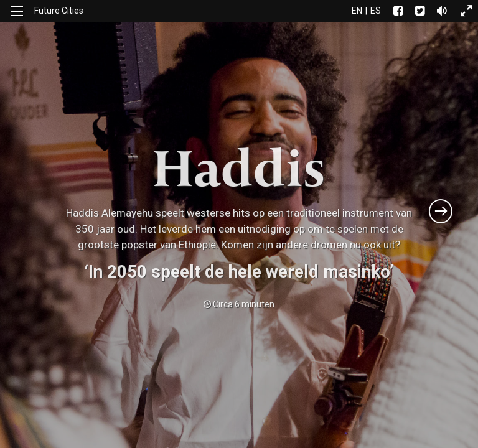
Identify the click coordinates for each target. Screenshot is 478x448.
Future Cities (59, 11)
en (357, 11)
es (376, 11)
